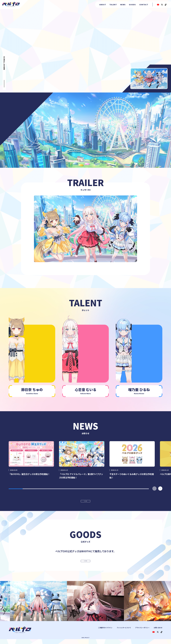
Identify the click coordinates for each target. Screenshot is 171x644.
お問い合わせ (158, 632)
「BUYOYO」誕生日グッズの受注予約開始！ (29, 474)
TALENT (113, 5)
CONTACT (144, 5)
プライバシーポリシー (142, 632)
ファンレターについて (124, 632)
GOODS (132, 5)
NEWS (123, 5)
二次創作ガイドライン (105, 632)
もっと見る (86, 503)
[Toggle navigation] (85, 229)
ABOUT (103, 5)
